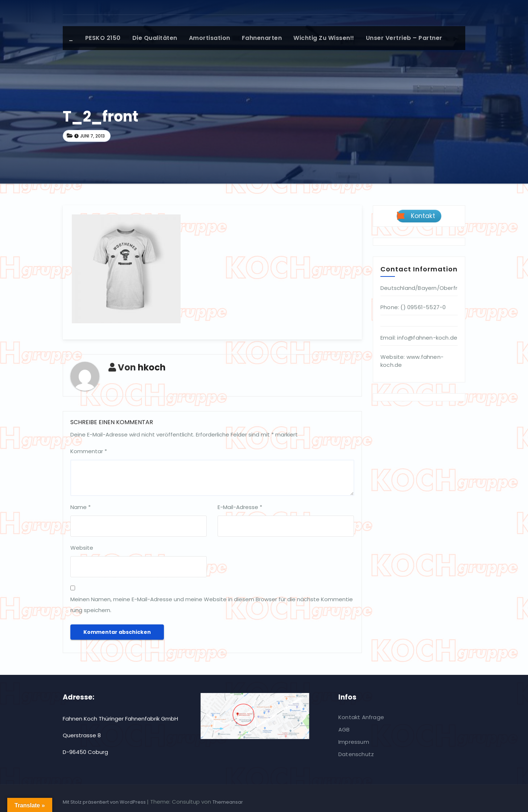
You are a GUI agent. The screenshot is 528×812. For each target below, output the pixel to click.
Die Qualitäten (155, 38)
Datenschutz (356, 754)
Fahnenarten (262, 38)
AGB (344, 729)
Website (82, 548)
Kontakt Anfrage (361, 717)
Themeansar (228, 802)
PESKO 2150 (103, 38)
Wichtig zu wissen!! (324, 38)
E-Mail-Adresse (240, 507)
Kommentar (89, 451)
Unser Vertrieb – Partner (404, 38)
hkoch (152, 367)
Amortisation (210, 38)
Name (81, 507)
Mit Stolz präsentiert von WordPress (105, 802)
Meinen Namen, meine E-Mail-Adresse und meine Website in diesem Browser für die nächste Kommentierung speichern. (212, 605)
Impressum (354, 742)
